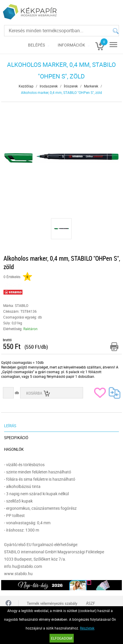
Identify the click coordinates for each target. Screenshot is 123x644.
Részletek (87, 628)
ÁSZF (91, 603)
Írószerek (71, 86)
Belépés (36, 45)
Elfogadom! (62, 638)
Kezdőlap (26, 86)
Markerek (91, 86)
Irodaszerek (49, 86)
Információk (71, 45)
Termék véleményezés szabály (52, 603)
